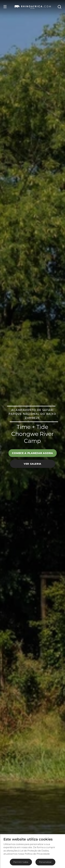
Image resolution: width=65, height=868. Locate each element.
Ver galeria (32, 464)
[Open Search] (59, 7)
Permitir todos (21, 862)
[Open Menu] (5, 7)
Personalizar (45, 862)
